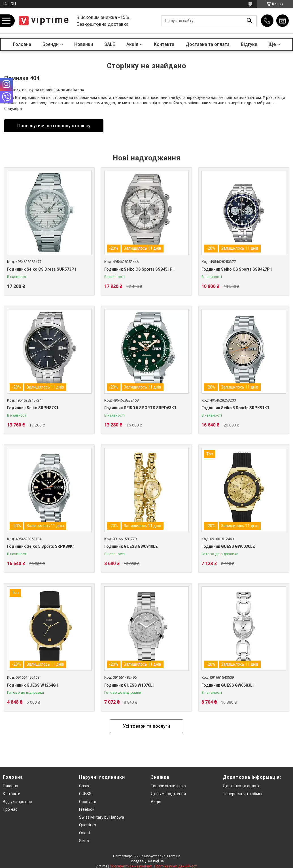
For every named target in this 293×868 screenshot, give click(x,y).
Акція (156, 802)
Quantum (88, 825)
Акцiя (132, 44)
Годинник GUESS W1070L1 (129, 685)
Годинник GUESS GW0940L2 (131, 546)
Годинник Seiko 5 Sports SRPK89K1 (41, 546)
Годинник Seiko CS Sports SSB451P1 (140, 269)
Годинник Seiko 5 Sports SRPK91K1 (235, 408)
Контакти (164, 44)
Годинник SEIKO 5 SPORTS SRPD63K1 (140, 408)
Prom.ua (174, 856)
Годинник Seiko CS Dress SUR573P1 (42, 269)
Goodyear (88, 802)
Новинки (84, 44)
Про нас (10, 809)
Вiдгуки (249, 44)
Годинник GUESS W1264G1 (33, 685)
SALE (110, 44)
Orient (85, 833)
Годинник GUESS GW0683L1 (228, 685)
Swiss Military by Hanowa (102, 817)
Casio (84, 786)
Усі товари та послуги (146, 726)
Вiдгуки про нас (17, 802)
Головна (22, 44)
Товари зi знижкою (168, 786)
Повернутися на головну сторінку (54, 126)
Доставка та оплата (208, 44)
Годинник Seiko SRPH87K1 (33, 408)
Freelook (87, 809)
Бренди (51, 44)
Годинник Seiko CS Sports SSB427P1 (237, 269)
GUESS (85, 794)
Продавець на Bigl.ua (147, 861)
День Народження (168, 794)
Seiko (84, 841)
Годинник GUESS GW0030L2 (228, 546)
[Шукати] (249, 21)
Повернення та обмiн (242, 794)
